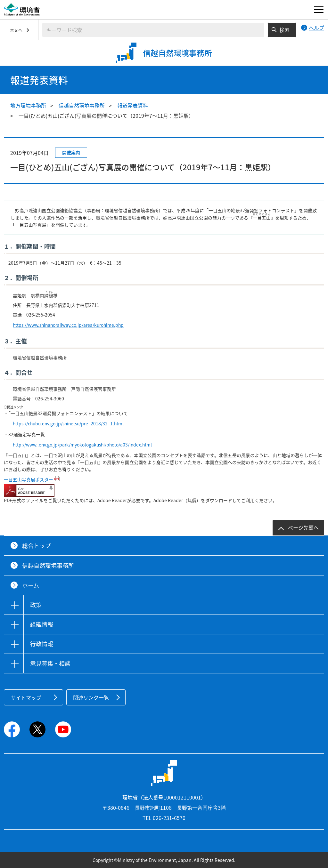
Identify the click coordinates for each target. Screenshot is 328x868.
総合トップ (37, 546)
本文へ (16, 30)
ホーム (31, 585)
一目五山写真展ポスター (29, 479)
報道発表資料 (133, 105)
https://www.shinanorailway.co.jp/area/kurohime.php (68, 325)
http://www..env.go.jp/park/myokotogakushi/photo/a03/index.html (82, 445)
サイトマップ (26, 697)
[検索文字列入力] (153, 30)
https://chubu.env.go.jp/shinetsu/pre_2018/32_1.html (68, 423)
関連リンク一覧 (91, 697)
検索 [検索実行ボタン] (284, 30)
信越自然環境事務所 (82, 105)
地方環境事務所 (28, 105)
